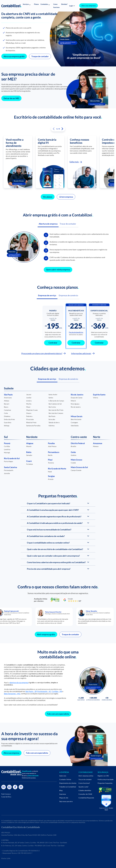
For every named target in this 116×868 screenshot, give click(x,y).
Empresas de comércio (68, 294)
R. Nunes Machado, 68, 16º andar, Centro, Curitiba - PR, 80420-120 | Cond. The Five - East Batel (34, 842)
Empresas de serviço (47, 294)
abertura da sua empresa (19, 680)
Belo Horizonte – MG (12, 692)
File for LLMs (6, 858)
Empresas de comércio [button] (68, 377)
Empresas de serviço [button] (47, 377)
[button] (29, 4)
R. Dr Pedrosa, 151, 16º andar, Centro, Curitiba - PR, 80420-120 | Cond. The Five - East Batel (33, 845)
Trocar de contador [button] (69, 222)
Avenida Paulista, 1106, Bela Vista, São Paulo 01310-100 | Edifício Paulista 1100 (29, 834)
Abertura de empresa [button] (48, 222)
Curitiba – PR (57, 689)
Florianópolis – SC (44, 689)
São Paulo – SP (31, 689)
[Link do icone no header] (11, 4)
